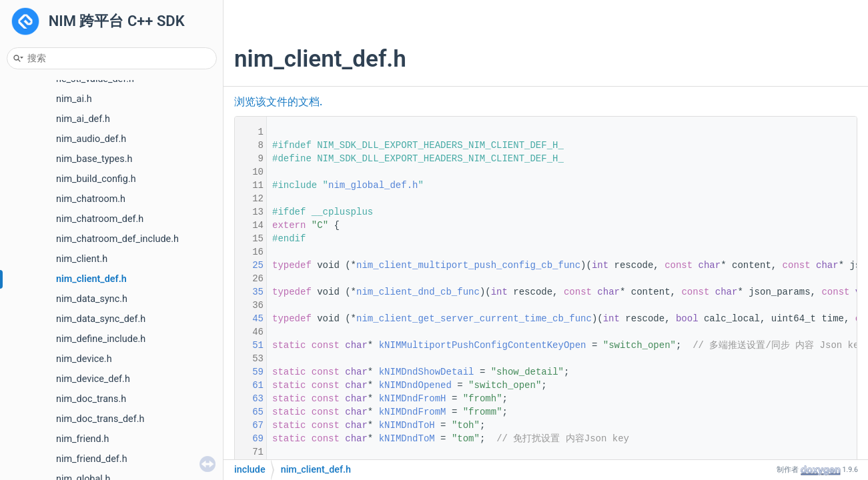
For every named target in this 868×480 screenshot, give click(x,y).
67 (250, 425)
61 (250, 385)
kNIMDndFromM (413, 412)
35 (250, 292)
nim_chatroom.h (91, 199)
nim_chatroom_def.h (100, 219)
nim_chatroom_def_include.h (117, 239)
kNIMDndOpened (415, 385)
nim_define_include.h (101, 339)
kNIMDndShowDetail (427, 372)
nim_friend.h (82, 439)
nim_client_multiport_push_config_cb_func (468, 265)
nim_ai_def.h (83, 119)
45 (250, 319)
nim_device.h (84, 359)
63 (250, 399)
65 (250, 412)
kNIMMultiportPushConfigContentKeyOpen (483, 345)
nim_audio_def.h (91, 139)
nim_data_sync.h (92, 299)
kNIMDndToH (407, 425)
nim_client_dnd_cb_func (418, 292)
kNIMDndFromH (413, 399)
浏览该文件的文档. (278, 102)
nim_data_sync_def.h (101, 319)
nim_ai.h (74, 99)
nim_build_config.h (96, 179)
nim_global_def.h (373, 185)
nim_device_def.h (93, 379)
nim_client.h (82, 259)
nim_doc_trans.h (91, 399)
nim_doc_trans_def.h (100, 419)
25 (250, 265)
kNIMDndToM (407, 439)
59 (250, 372)
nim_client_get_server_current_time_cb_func (474, 319)
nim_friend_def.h (92, 459)
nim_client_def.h (91, 279)
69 (250, 439)
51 (250, 345)
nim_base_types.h (94, 159)
